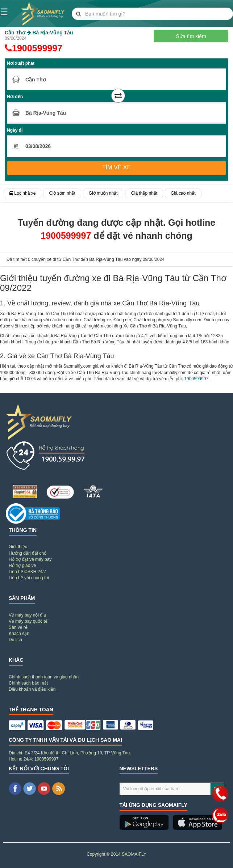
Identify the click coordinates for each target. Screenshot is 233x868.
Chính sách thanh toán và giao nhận (44, 677)
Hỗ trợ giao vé (22, 566)
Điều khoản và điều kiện (32, 689)
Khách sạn (19, 634)
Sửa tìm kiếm (191, 36)
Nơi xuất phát (21, 63)
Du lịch (15, 640)
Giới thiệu (18, 547)
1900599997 (34, 48)
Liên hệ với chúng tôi (29, 578)
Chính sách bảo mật (28, 683)
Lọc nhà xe (22, 193)
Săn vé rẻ (18, 627)
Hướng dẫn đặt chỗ (28, 553)
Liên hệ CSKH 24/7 (27, 572)
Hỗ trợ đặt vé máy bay (30, 559)
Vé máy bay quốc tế (28, 621)
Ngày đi (15, 130)
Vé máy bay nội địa (27, 615)
